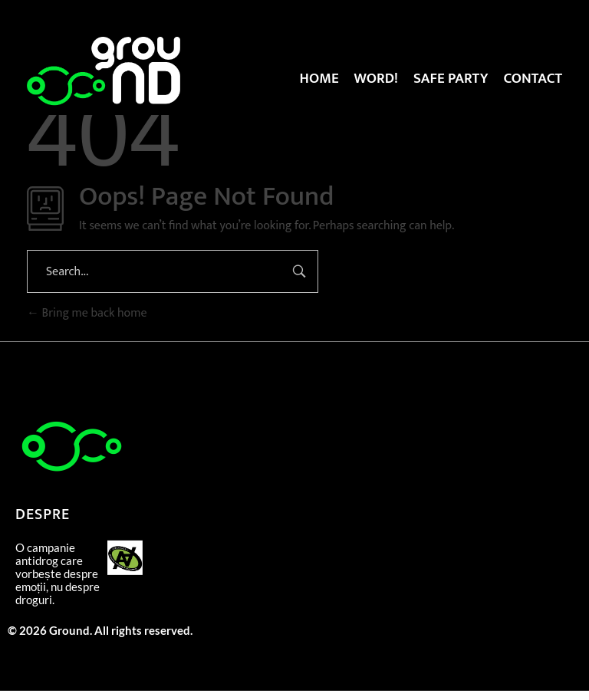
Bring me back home (87, 313)
